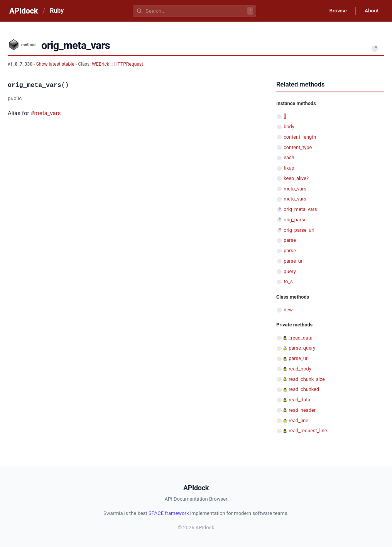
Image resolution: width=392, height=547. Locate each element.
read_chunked (304, 389)
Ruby (57, 11)
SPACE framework (169, 513)
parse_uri (294, 261)
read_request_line (308, 431)
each (289, 157)
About (371, 11)
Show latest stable (56, 64)
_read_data (301, 338)
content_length (300, 137)
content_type (298, 147)
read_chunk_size (307, 379)
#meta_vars (46, 113)
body (289, 127)
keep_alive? (296, 178)
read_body (300, 369)
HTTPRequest (129, 64)
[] (285, 116)
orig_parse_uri (299, 230)
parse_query (302, 348)
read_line (298, 420)
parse (290, 240)
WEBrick (101, 64)
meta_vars (295, 189)
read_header (302, 410)
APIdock (24, 11)
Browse (336, 11)
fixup (289, 168)
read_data (299, 400)
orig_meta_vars (300, 209)
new (288, 310)
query (290, 271)
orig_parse (295, 220)
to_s (288, 281)
